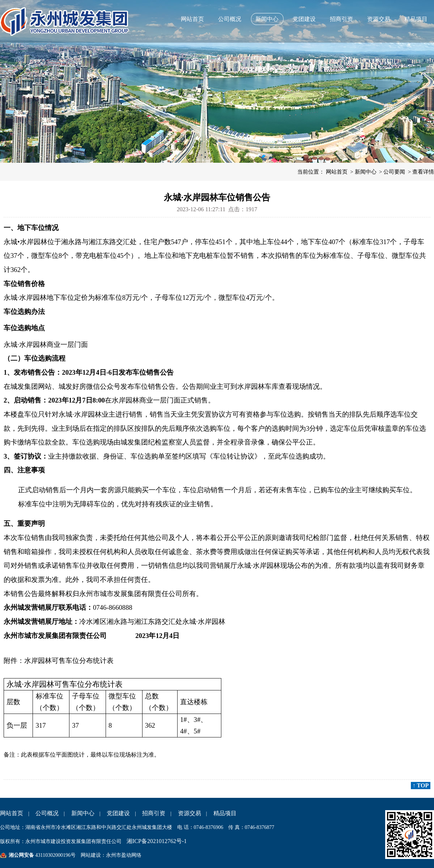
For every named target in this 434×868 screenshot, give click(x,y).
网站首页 (192, 19)
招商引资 (341, 19)
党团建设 (304, 19)
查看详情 (423, 172)
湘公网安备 (21, 855)
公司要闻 (394, 172)
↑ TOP (421, 785)
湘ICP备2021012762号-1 (157, 841)
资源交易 (379, 19)
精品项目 (416, 19)
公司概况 (230, 19)
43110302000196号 (55, 855)
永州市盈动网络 (124, 855)
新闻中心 (267, 19)
